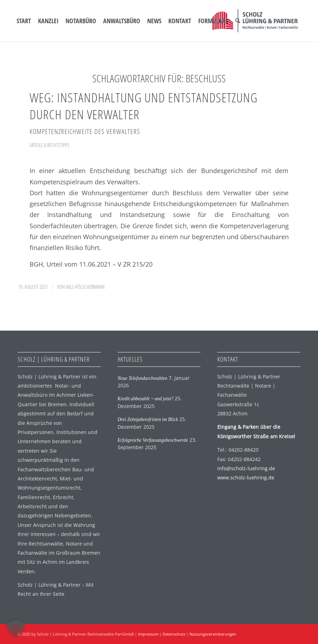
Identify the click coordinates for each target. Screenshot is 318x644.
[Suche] (238, 21)
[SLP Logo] (255, 21)
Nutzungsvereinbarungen (213, 634)
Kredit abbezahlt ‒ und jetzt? (146, 399)
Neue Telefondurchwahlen (142, 378)
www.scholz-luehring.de (246, 477)
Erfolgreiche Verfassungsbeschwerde (153, 440)
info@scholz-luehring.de (246, 468)
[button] (15, 629)
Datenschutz (174, 634)
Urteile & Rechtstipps (49, 145)
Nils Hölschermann (85, 287)
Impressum (148, 634)
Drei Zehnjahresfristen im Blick (148, 419)
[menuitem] (24, 21)
